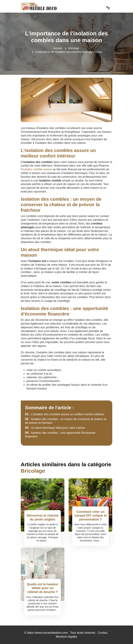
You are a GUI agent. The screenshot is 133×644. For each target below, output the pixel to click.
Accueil (58, 48)
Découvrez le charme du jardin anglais (43, 517)
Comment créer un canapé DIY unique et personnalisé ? (90, 516)
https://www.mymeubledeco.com (47, 633)
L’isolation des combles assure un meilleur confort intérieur (65, 414)
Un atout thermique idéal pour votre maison (55, 428)
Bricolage (74, 48)
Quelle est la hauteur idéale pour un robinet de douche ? (42, 588)
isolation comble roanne (37, 169)
